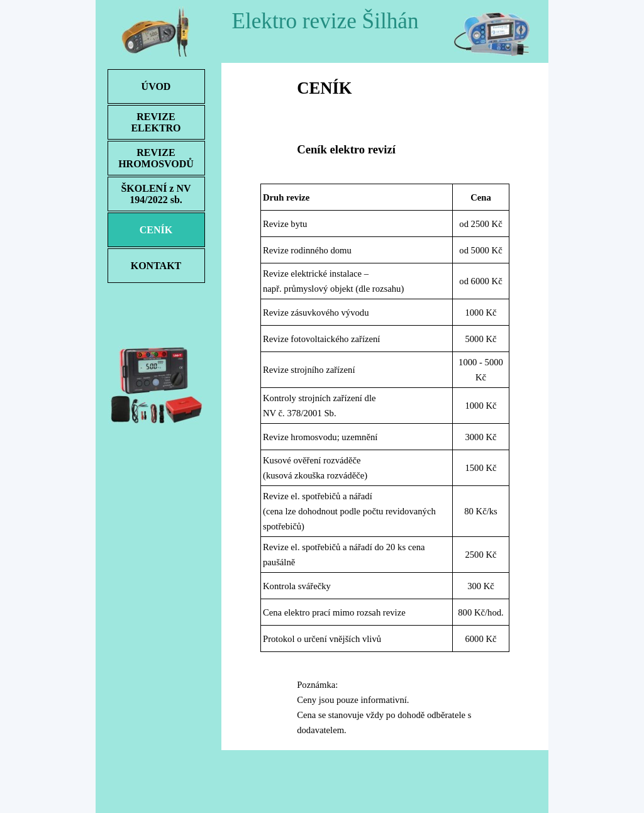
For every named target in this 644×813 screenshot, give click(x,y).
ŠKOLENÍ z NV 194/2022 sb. (156, 194)
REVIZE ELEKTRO (156, 122)
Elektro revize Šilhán (325, 21)
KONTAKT (156, 266)
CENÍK (156, 230)
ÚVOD (156, 86)
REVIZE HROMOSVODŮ (156, 158)
